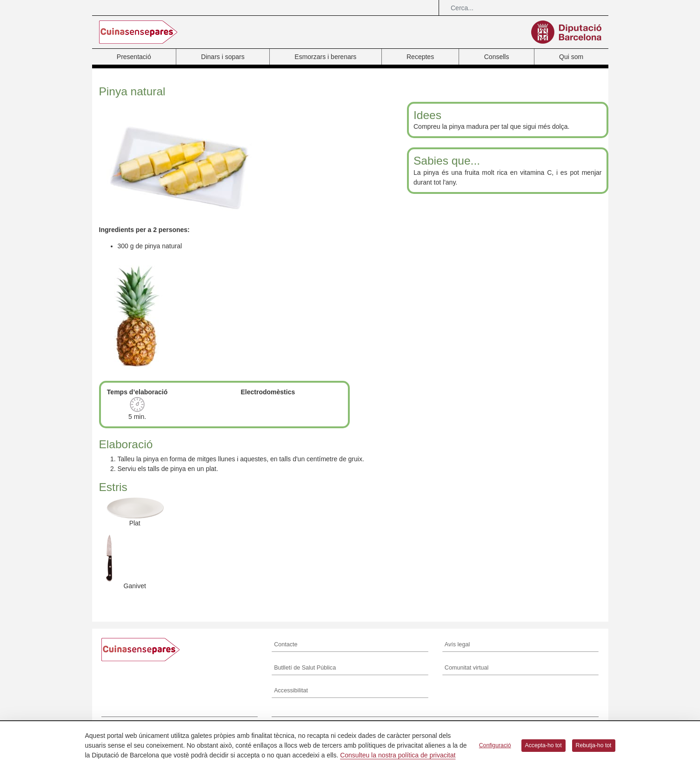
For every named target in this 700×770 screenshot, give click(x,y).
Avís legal (457, 644)
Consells (497, 57)
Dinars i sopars (223, 57)
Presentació (134, 57)
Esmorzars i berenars (325, 57)
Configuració (495, 745)
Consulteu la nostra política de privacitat (398, 755)
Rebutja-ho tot (594, 745)
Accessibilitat (291, 690)
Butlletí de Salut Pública (305, 668)
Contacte (286, 644)
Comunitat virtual (467, 668)
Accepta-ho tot (543, 745)
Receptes (420, 57)
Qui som (571, 57)
